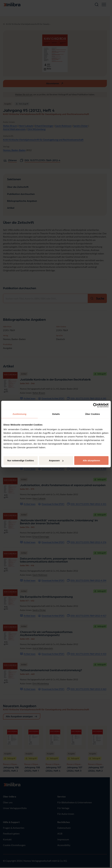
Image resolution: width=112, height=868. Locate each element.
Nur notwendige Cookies (21, 460)
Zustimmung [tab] (20, 414)
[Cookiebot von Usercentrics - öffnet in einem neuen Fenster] (95, 405)
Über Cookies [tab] (93, 414)
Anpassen (56, 460)
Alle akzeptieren (91, 460)
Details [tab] (56, 414)
